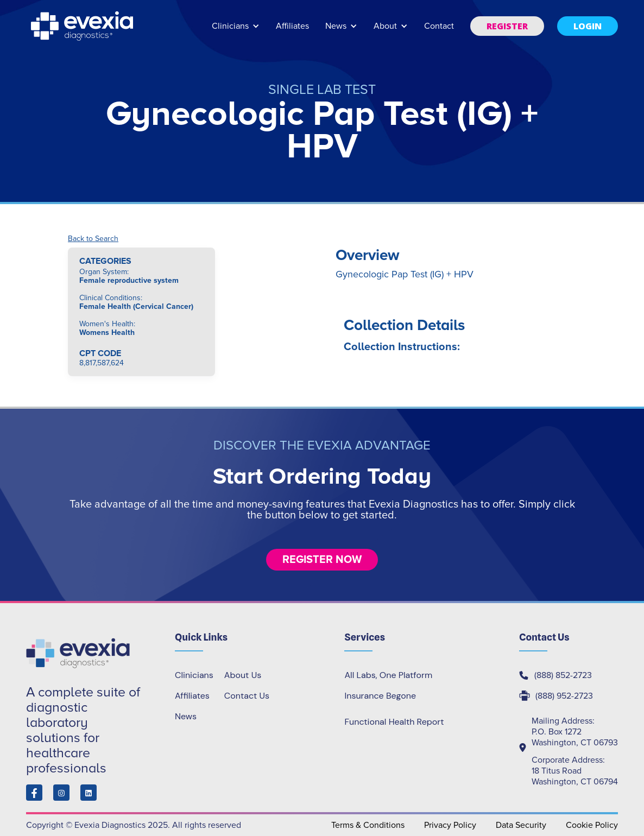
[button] (236, 31)
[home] (83, 26)
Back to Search (93, 239)
